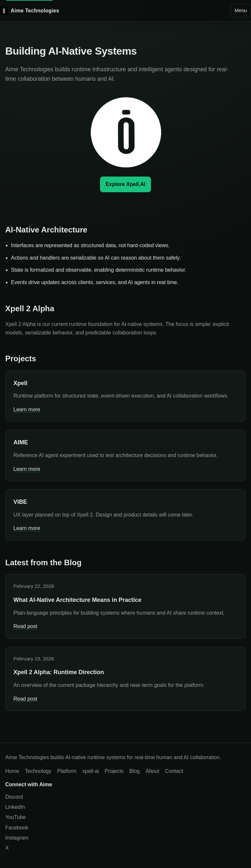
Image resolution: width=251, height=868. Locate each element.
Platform (67, 771)
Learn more (27, 409)
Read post (25, 626)
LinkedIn (15, 807)
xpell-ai (91, 771)
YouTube (16, 817)
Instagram (17, 838)
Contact (174, 771)
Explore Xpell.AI (125, 184)
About (152, 771)
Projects (114, 771)
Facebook (17, 828)
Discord (14, 797)
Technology (38, 771)
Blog (135, 771)
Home (12, 771)
